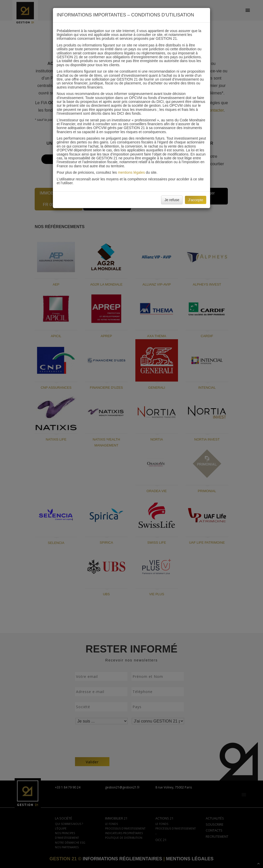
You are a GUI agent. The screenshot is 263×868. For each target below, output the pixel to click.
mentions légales (131, 172)
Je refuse (172, 200)
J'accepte (196, 200)
